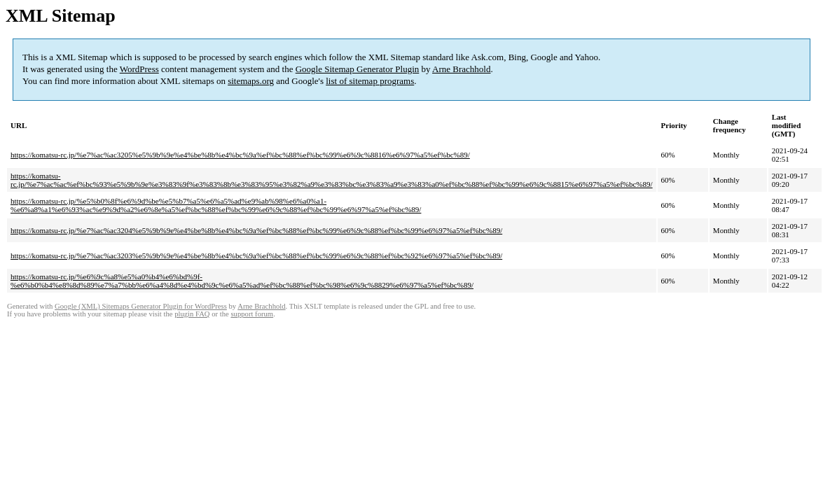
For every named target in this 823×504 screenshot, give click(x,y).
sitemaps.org (251, 81)
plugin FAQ (192, 314)
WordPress (139, 69)
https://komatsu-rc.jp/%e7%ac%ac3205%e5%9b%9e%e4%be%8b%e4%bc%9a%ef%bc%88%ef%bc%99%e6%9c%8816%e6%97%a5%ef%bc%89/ (240, 155)
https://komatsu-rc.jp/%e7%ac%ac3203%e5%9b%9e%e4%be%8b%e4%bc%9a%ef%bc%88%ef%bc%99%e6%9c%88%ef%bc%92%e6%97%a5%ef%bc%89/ (256, 255)
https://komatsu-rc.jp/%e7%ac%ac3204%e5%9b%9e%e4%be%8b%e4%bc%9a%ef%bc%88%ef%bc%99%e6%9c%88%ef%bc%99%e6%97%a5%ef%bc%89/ (256, 230)
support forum (252, 314)
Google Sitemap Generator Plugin (358, 69)
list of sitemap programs (370, 81)
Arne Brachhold (461, 69)
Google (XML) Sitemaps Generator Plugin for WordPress (141, 306)
